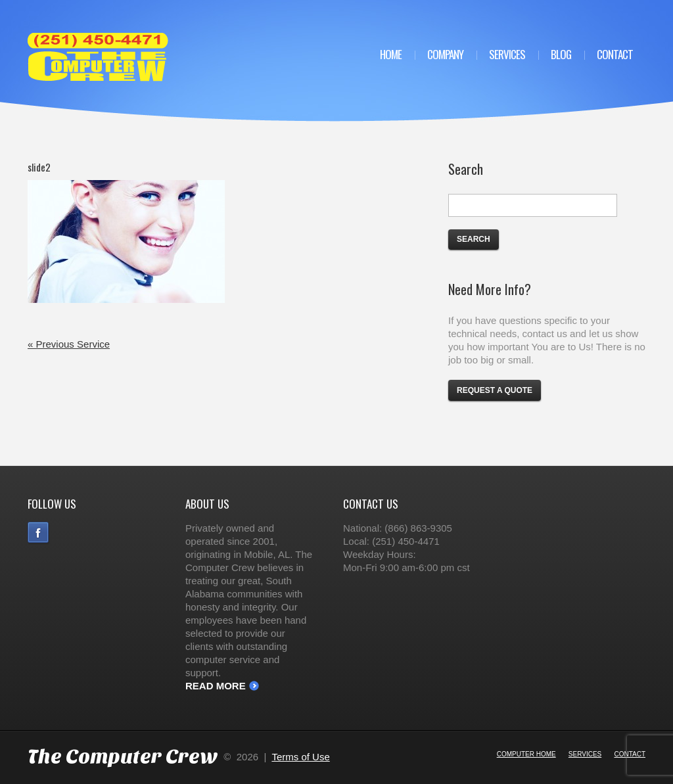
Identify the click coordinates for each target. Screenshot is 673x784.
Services (507, 54)
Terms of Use (300, 757)
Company (445, 54)
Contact (615, 54)
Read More (216, 686)
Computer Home (526, 754)
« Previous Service (69, 344)
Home (391, 54)
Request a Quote (495, 390)
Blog (561, 54)
